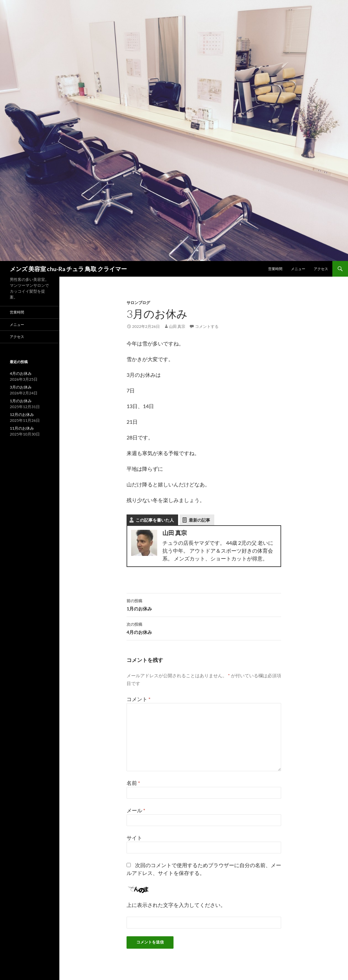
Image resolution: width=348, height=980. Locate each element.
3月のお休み (21, 387)
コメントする (207, 326)
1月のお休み (204, 604)
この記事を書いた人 (155, 520)
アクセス (321, 269)
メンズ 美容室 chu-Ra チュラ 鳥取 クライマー (68, 269)
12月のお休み (22, 414)
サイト (134, 838)
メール (136, 810)
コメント (138, 699)
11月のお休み (22, 428)
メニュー (298, 269)
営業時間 (275, 269)
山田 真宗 (177, 326)
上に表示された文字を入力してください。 (176, 905)
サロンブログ (138, 303)
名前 (133, 783)
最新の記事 (199, 520)
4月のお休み (204, 628)
